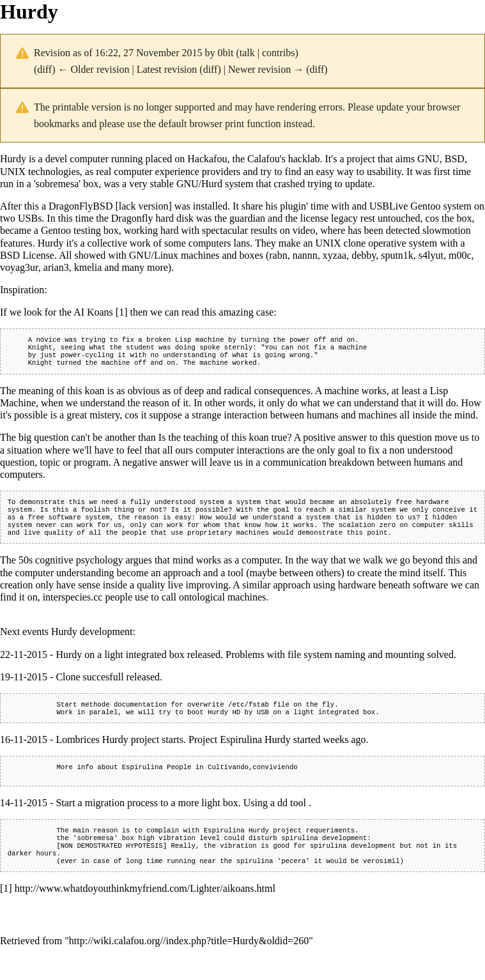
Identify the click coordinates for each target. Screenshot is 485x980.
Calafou (264, 159)
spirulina (300, 857)
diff (44, 69)
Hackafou (207, 159)
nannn (305, 255)
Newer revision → (266, 69)
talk (247, 53)
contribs (279, 53)
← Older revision (93, 69)
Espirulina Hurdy (236, 848)
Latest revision (167, 69)
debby (364, 255)
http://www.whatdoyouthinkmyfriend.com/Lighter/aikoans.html (145, 911)
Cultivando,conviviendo (253, 782)
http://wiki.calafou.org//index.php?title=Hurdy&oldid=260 (189, 964)
